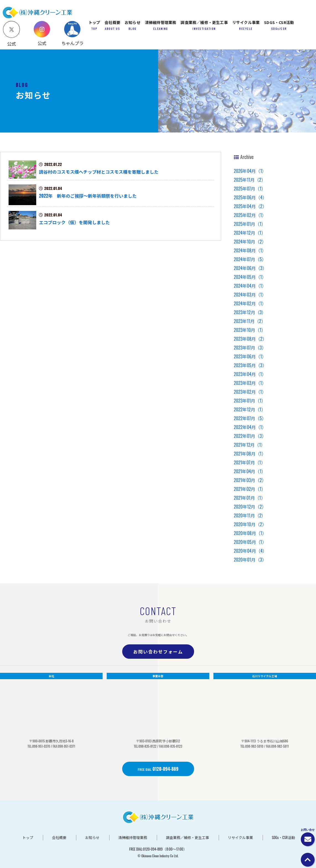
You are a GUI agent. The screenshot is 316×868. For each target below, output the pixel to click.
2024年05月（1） (250, 277)
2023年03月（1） (250, 383)
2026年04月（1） (250, 171)
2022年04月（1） (250, 427)
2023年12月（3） (250, 312)
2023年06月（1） (250, 356)
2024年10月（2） (250, 242)
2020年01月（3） (250, 560)
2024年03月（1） (250, 295)
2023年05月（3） (250, 365)
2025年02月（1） (250, 215)
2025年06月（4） (250, 197)
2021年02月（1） (250, 489)
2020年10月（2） (250, 524)
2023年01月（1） (250, 401)
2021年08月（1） (250, 454)
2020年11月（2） (250, 515)
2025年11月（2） (250, 180)
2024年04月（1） (250, 286)
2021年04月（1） (250, 471)
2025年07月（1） (250, 189)
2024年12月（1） (250, 233)
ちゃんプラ (72, 43)
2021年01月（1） (250, 498)
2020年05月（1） (250, 542)
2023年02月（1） (250, 392)
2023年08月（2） (250, 339)
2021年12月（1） (250, 445)
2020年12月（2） (250, 507)
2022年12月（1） (250, 409)
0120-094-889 (158, 769)
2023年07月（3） (250, 348)
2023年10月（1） (250, 330)
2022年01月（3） (250, 436)
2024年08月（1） (250, 250)
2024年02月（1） (250, 303)
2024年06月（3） (250, 268)
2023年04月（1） (250, 374)
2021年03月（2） (250, 480)
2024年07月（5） (250, 259)
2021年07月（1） (250, 462)
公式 (42, 43)
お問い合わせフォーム (158, 652)
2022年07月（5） (250, 418)
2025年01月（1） (250, 224)
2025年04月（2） (250, 206)
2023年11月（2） (250, 321)
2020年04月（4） (250, 551)
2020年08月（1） (250, 533)
